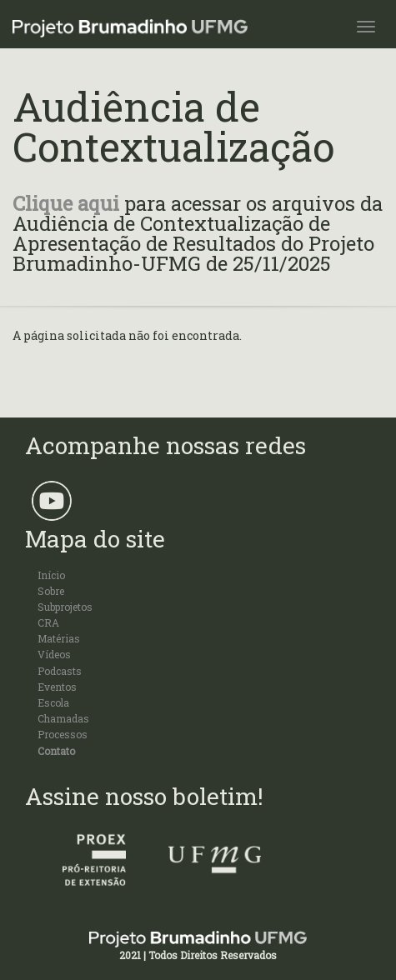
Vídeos (54, 654)
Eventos (57, 687)
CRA (48, 622)
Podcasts (60, 671)
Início (51, 575)
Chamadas (63, 718)
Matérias (59, 638)
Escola (53, 702)
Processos (63, 734)
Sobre (51, 591)
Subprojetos (65, 607)
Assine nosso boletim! (144, 796)
